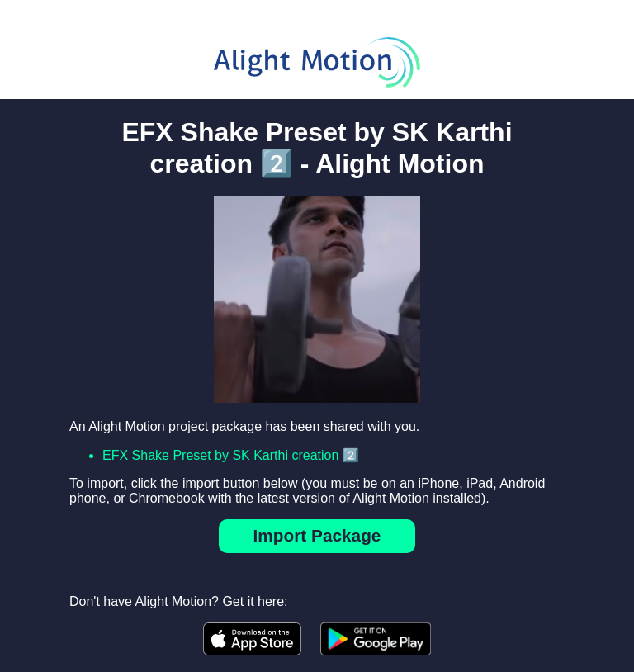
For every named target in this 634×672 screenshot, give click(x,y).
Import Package (317, 535)
